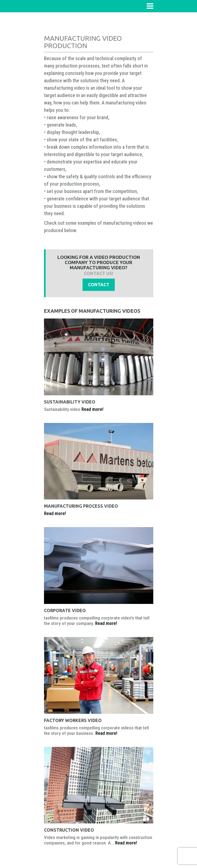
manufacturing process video (81, 506)
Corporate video (65, 610)
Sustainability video (70, 402)
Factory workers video (73, 720)
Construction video (69, 830)
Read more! (92, 409)
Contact (99, 285)
